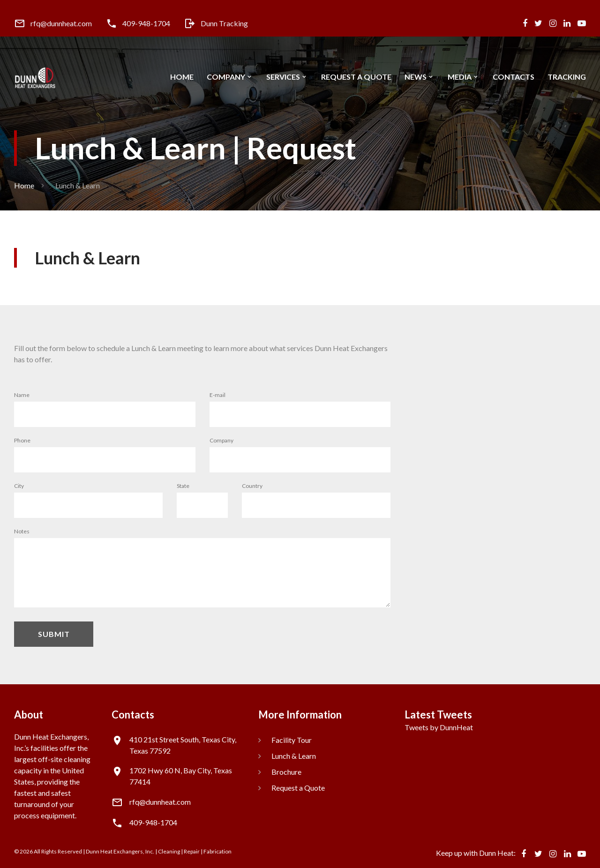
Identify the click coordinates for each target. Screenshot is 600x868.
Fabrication (217, 851)
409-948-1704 (146, 23)
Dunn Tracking (224, 23)
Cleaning (169, 851)
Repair (192, 851)
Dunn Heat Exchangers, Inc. (120, 851)
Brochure (286, 772)
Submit (54, 634)
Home (182, 77)
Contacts (514, 77)
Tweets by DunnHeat (439, 727)
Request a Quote (356, 77)
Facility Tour (292, 740)
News (416, 77)
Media (460, 77)
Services (283, 77)
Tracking (567, 77)
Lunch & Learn (294, 756)
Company (226, 77)
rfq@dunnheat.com (61, 23)
